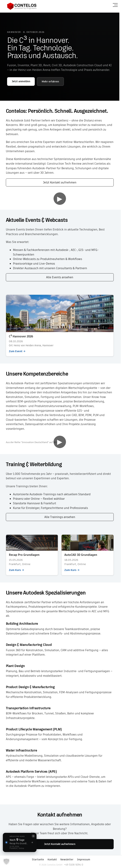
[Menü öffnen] (115, 5)
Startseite (38, 859)
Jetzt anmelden (21, 81)
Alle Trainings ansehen (60, 517)
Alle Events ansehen (60, 277)
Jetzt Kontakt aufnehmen (60, 182)
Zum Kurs (32, 555)
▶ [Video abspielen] (60, 199)
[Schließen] (33, 836)
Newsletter (67, 859)
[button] (6, 862)
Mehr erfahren (50, 82)
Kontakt (52, 859)
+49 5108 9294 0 (74, 865)
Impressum (84, 859)
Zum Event (60, 325)
